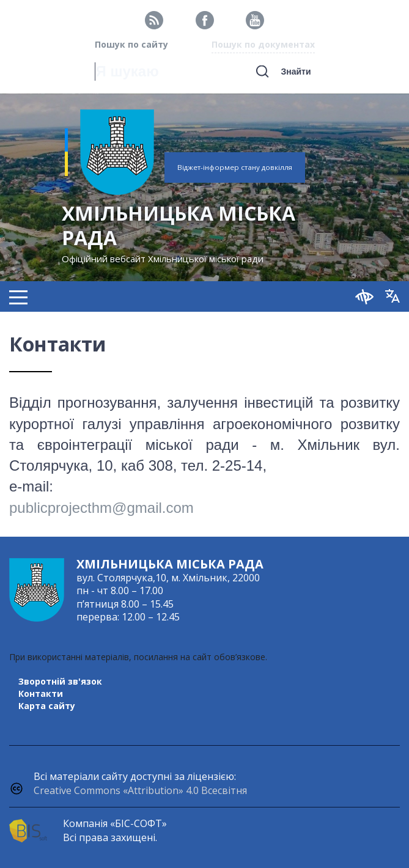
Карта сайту (47, 706)
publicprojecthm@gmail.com (101, 508)
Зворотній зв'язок (60, 681)
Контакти (41, 693)
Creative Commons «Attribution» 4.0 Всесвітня (140, 790)
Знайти (296, 72)
